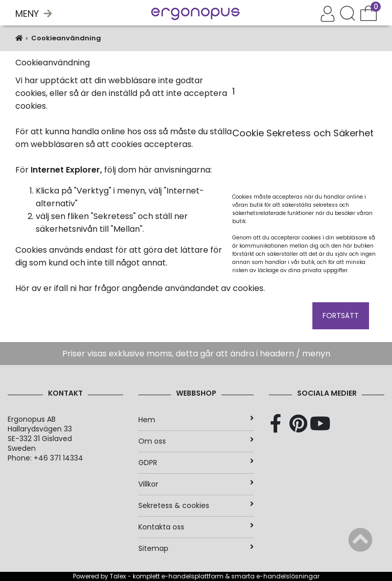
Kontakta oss (196, 527)
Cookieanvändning (66, 38)
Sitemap (196, 548)
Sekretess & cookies (196, 505)
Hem (196, 420)
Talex (118, 576)
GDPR (196, 463)
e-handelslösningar (288, 576)
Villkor (196, 484)
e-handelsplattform (192, 576)
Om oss (196, 441)
